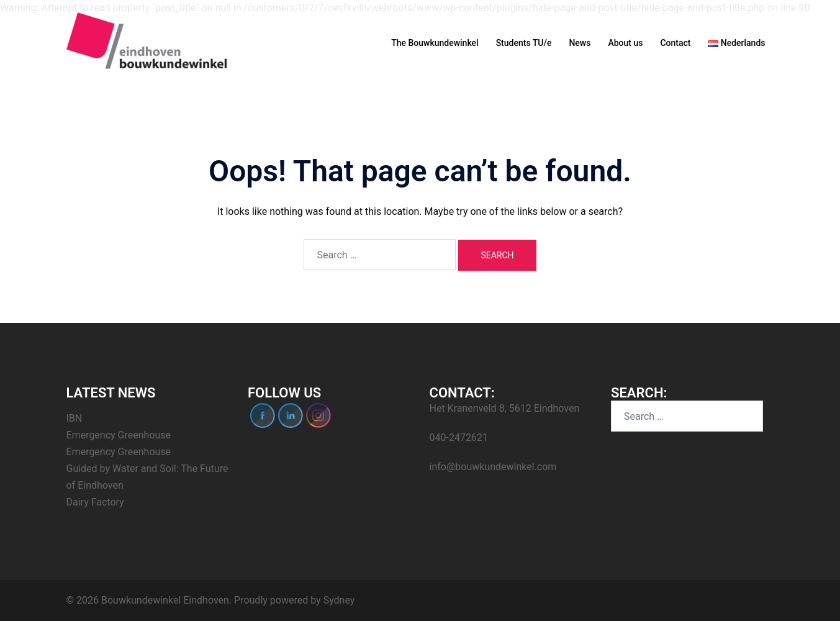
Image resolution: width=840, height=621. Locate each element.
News (580, 43)
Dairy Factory (95, 502)
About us (625, 43)
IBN (75, 418)
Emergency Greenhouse (119, 435)
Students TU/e (524, 43)
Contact (675, 43)
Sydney (339, 600)
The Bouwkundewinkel (435, 43)
